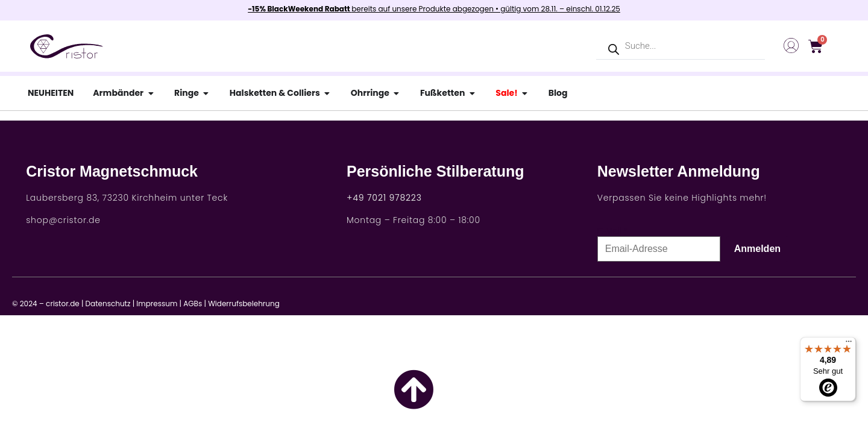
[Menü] (849, 344)
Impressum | (159, 303)
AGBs (193, 303)
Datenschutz (108, 303)
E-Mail (609, 231)
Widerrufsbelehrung (244, 303)
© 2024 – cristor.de (46, 303)
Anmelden (757, 249)
